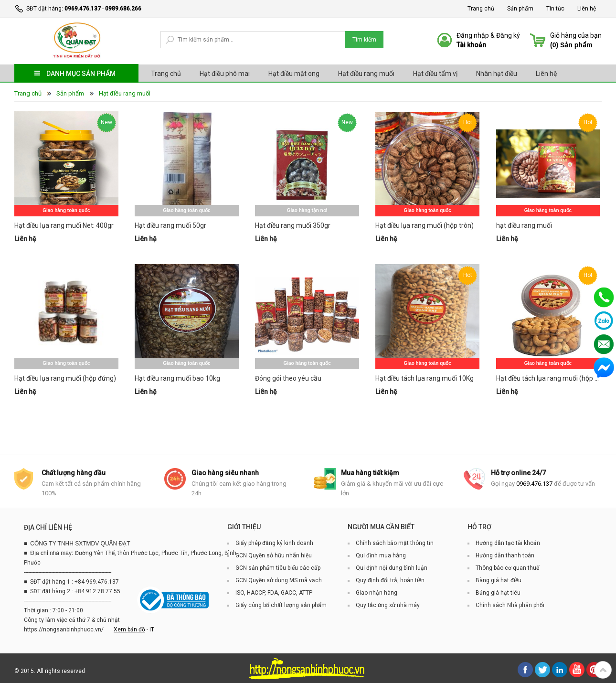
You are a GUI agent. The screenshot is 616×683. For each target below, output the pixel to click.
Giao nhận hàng (377, 593)
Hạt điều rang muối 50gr (170, 225)
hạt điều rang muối (524, 225)
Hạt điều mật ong (294, 74)
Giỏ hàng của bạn (576, 35)
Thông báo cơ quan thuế (507, 568)
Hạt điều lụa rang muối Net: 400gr (64, 225)
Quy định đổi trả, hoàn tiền (390, 580)
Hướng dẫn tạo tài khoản (508, 543)
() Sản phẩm (571, 45)
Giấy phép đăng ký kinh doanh (274, 543)
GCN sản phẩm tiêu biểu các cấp (278, 568)
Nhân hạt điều (497, 74)
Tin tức (555, 9)
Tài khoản (471, 45)
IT (152, 630)
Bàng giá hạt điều (499, 580)
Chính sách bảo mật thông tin (395, 543)
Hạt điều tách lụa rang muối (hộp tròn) (548, 378)
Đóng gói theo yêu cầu (288, 378)
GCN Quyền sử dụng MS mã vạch (279, 580)
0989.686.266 (123, 9)
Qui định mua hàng (381, 555)
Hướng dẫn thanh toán (505, 555)
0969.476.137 (83, 9)
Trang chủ (481, 9)
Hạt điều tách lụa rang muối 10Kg (425, 378)
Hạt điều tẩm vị (435, 74)
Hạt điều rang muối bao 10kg (177, 378)
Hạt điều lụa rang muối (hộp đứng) (65, 378)
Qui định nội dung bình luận (392, 568)
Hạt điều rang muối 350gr (293, 225)
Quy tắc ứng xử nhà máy (388, 605)
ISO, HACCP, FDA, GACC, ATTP (274, 593)
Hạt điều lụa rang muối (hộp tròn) (425, 225)
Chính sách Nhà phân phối (510, 605)
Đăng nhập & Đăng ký (488, 35)
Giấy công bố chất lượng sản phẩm (281, 605)
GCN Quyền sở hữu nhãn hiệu (274, 555)
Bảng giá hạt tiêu (498, 593)
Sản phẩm (520, 9)
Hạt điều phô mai (225, 74)
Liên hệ (587, 9)
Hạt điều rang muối (366, 74)
